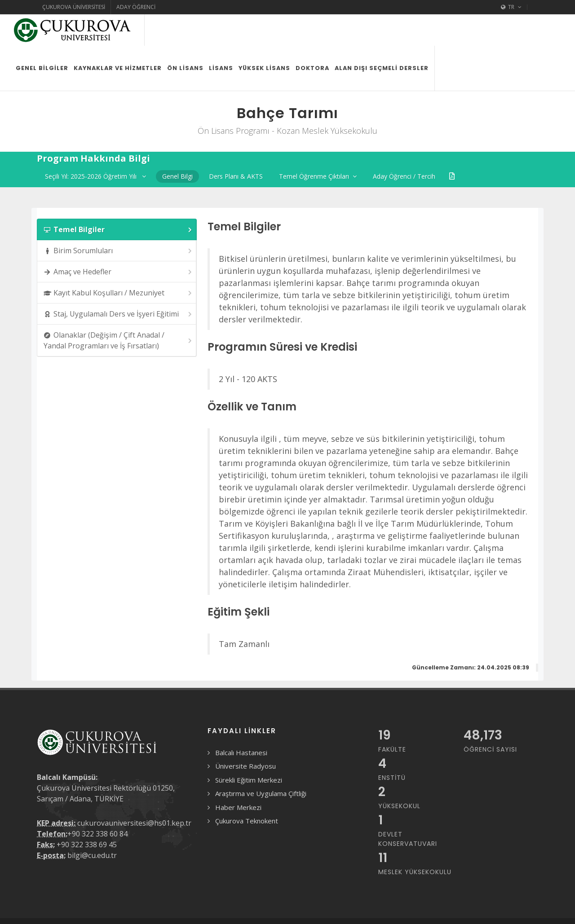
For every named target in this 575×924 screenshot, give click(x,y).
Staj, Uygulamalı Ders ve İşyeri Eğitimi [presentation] (118, 283)
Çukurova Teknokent (247, 789)
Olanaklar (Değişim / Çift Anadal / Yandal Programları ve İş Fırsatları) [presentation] (118, 309)
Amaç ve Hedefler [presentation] (118, 240)
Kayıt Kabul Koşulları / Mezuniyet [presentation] (118, 262)
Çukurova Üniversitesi (74, 7)
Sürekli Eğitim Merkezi (249, 748)
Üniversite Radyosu (245, 735)
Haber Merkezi (238, 776)
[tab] (117, 198)
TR (511, 7)
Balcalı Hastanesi (241, 721)
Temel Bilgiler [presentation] (118, 198)
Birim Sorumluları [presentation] (118, 219)
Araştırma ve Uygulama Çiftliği (261, 762)
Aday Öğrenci (136, 7)
